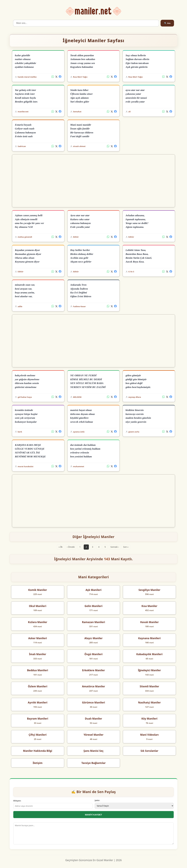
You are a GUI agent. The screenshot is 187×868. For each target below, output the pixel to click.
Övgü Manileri (93, 654)
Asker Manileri (38, 638)
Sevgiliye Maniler (149, 590)
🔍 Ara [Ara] (167, 23)
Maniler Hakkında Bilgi (38, 751)
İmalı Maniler (38, 654)
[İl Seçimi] (134, 806)
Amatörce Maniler (93, 686)
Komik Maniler (38, 590)
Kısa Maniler (149, 606)
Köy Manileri (149, 719)
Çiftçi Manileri (38, 735)
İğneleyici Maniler (149, 670)
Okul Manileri (38, 606)
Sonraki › (115, 547)
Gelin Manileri (93, 606)
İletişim (38, 763)
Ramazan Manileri (93, 622)
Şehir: (97, 800)
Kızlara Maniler (38, 622)
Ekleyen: (17, 801)
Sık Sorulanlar (149, 751)
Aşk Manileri (93, 590)
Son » (126, 547)
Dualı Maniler (93, 719)
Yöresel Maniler (93, 735)
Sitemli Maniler (149, 686)
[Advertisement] (93, 181)
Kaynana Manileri (149, 638)
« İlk (61, 547)
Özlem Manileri (38, 686)
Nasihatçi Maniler (149, 702)
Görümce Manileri (93, 702)
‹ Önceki (71, 547)
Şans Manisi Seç (94, 751)
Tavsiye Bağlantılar (93, 763)
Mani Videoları (149, 735)
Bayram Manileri (38, 719)
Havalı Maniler (149, 622)
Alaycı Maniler (93, 638)
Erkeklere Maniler (93, 670)
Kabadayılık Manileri (149, 654)
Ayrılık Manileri (38, 702)
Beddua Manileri (38, 670)
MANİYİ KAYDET (94, 815)
